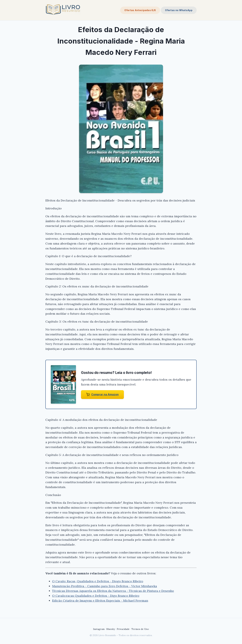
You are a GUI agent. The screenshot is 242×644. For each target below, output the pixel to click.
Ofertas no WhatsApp (179, 10)
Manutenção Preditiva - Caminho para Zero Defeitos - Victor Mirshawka (105, 586)
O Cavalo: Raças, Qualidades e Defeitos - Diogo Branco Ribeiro (98, 581)
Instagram (99, 629)
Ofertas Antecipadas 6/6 (140, 10)
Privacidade (123, 629)
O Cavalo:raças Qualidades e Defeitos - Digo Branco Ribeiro (96, 596)
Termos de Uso (140, 629)
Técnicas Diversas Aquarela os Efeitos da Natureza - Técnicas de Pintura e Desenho (113, 591)
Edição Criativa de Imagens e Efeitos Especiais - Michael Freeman (100, 601)
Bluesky (111, 629)
